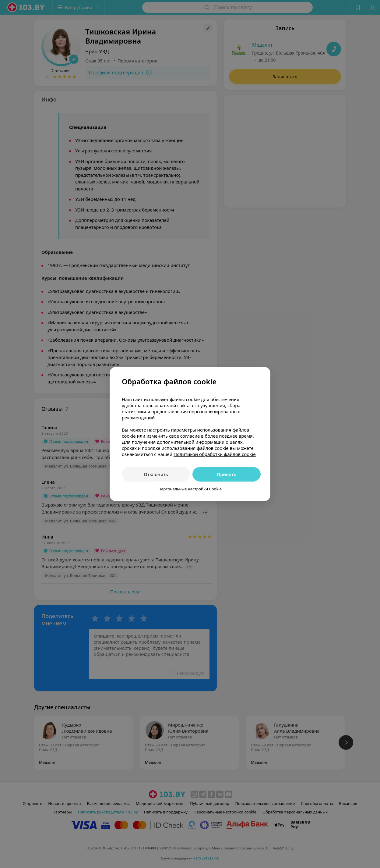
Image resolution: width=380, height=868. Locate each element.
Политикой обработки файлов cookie (215, 454)
